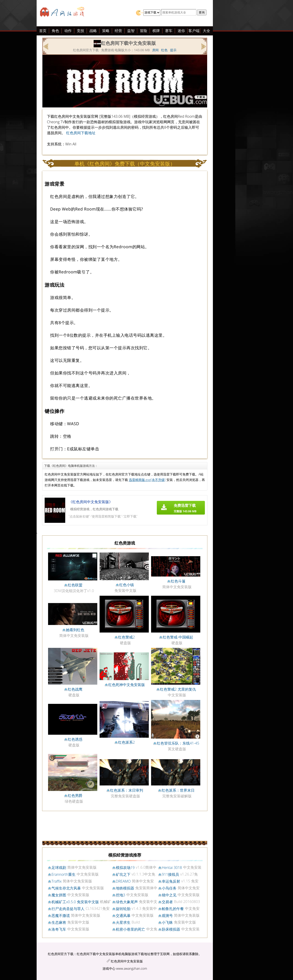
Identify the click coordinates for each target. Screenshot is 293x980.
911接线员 (170, 874)
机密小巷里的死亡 (130, 929)
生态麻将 (59, 922)
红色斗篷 (178, 581)
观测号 (167, 916)
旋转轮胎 (123, 909)
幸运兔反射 (171, 881)
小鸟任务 (169, 888)
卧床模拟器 (171, 929)
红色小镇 (127, 585)
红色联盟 (75, 585)
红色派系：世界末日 (178, 790)
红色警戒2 (126, 637)
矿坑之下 (123, 874)
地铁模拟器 (125, 888)
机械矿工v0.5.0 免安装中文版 (75, 902)
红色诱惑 (75, 739)
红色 (164, 50)
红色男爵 (75, 796)
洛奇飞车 (59, 929)
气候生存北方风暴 (66, 888)
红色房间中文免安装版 (127, 961)
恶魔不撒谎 (61, 916)
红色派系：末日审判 (127, 790)
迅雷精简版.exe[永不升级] (147, 480)
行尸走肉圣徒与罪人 (68, 909)
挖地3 (121, 895)
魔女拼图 (59, 895)
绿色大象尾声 (127, 902)
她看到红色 (75, 630)
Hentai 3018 (172, 868)
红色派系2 (126, 742)
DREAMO (123, 881)
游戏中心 (109, 968)
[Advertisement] (34, 100)
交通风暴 (123, 916)
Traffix (57, 881)
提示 (173, 50)
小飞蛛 (167, 922)
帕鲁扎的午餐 (173, 909)
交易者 (167, 902)
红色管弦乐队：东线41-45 (178, 743)
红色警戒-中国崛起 (178, 637)
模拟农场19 (125, 868)
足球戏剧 (59, 868)
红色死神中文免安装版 (127, 685)
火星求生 (123, 922)
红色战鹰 (75, 689)
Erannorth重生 (64, 874)
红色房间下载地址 (81, 133)
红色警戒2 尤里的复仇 (178, 689)
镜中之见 (169, 895)
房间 (155, 50)
